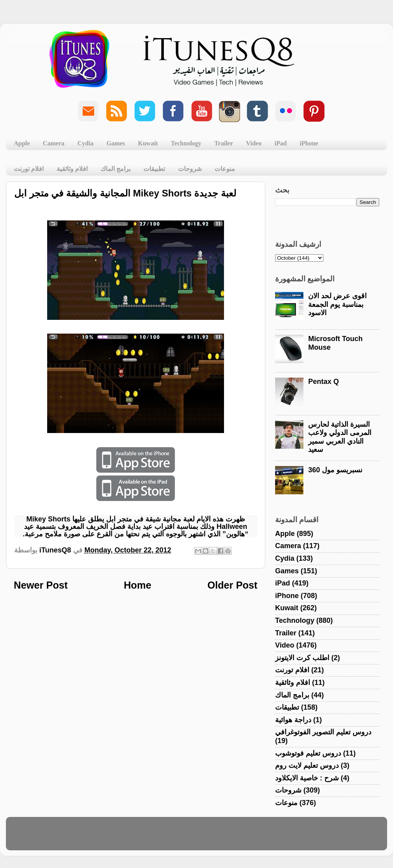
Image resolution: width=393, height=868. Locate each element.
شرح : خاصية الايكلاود (307, 778)
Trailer (224, 143)
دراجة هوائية (293, 720)
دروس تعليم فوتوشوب (308, 753)
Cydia (85, 143)
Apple (22, 143)
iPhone (309, 143)
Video (254, 143)
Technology (186, 143)
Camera (54, 143)
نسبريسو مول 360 (335, 470)
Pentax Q (323, 382)
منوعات (225, 169)
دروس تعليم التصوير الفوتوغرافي (323, 732)
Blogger (234, 837)
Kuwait (148, 143)
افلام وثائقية (72, 169)
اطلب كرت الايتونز (302, 658)
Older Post (232, 585)
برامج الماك (116, 169)
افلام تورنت (29, 169)
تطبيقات (154, 169)
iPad (280, 143)
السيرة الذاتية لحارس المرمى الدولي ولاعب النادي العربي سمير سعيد (340, 437)
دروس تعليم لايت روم (307, 765)
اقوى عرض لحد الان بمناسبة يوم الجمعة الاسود (337, 304)
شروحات (190, 169)
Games (116, 143)
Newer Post (41, 585)
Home (138, 585)
